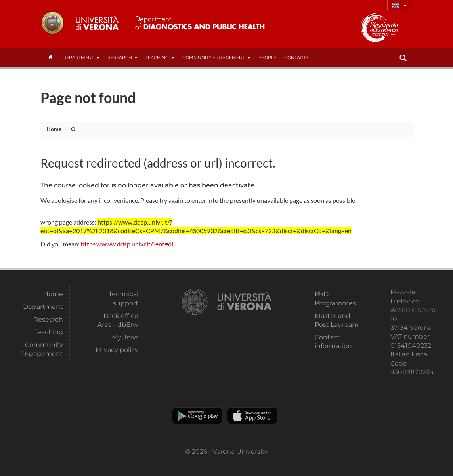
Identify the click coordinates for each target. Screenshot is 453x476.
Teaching (160, 57)
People (267, 57)
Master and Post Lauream (337, 320)
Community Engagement (216, 57)
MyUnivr (125, 337)
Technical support (123, 298)
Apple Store (252, 416)
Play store (197, 416)
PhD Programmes (335, 298)
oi (74, 129)
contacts (296, 57)
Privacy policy (117, 350)
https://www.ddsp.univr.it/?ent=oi (127, 244)
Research (122, 57)
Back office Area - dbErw (118, 320)
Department (81, 57)
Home (54, 129)
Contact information (333, 342)
